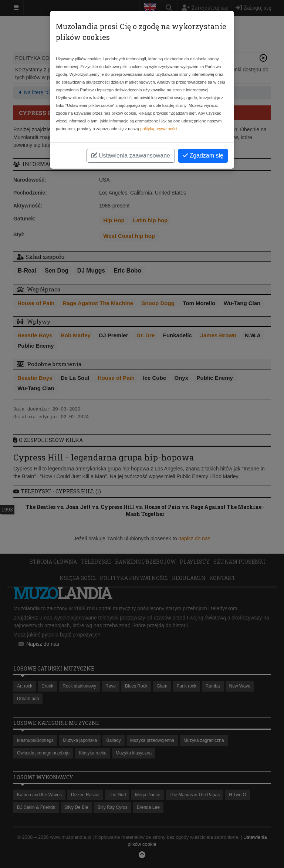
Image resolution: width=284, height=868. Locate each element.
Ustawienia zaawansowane (131, 156)
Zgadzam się (203, 156)
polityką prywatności (159, 129)
